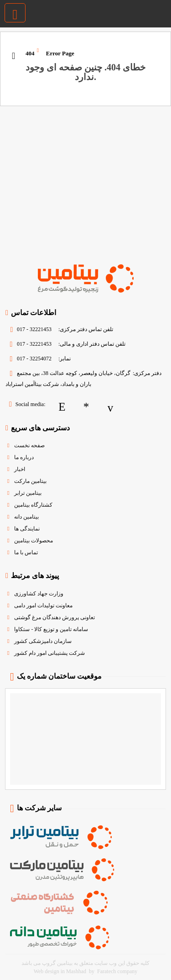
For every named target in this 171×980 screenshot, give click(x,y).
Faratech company (117, 971)
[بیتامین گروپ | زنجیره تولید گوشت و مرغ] (163, 11)
